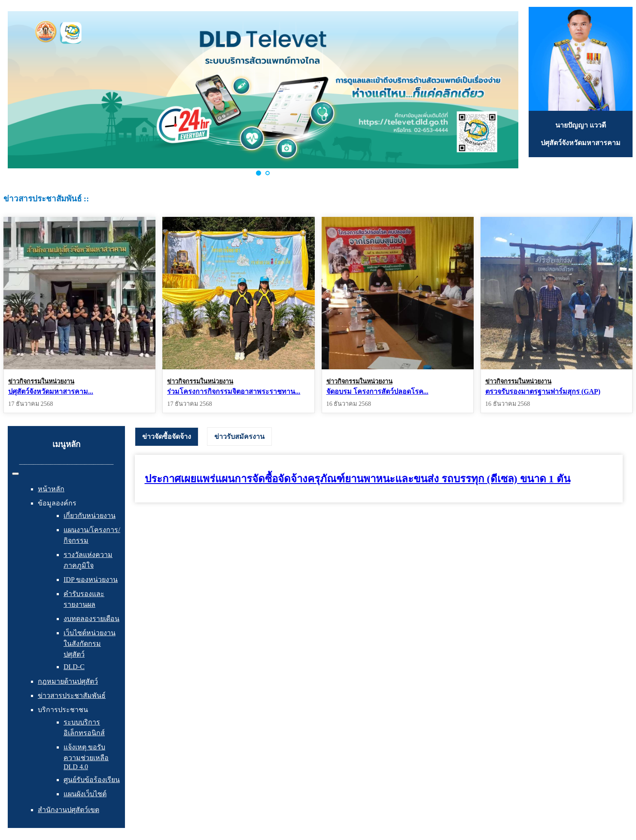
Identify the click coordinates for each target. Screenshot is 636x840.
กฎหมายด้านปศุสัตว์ (68, 681)
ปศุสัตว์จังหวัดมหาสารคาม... (51, 391)
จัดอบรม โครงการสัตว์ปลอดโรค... (377, 391)
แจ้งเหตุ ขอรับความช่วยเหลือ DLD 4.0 (86, 757)
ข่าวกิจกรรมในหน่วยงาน (41, 381)
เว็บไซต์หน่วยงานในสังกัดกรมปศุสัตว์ (90, 644)
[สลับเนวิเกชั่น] (15, 474)
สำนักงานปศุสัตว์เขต (68, 810)
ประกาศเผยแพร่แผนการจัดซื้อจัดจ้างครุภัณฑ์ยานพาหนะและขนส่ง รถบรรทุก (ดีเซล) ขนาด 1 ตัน (358, 479)
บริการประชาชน (63, 710)
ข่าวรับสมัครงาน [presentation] (239, 437)
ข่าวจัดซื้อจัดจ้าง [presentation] (167, 437)
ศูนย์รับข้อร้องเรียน (92, 780)
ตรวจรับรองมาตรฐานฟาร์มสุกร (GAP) (543, 391)
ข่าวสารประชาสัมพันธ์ (72, 695)
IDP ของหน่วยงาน (91, 580)
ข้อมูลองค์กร (57, 503)
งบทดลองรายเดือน (91, 619)
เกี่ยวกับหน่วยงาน (90, 516)
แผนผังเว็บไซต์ (85, 794)
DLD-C (74, 667)
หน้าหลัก (51, 489)
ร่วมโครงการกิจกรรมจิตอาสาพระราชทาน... (234, 391)
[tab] (167, 437)
